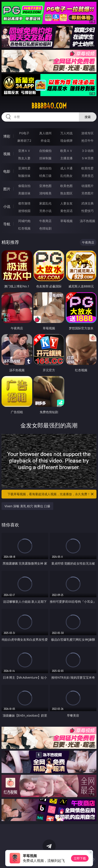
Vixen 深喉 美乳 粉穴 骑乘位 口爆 (27, 506)
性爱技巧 (87, 211)
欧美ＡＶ (66, 151)
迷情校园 (24, 211)
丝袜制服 (45, 158)
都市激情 (24, 203)
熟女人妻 (24, 158)
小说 (7, 206)
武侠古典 (87, 203)
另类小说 (45, 211)
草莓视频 (66, 221)
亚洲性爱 (24, 168)
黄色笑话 (66, 211)
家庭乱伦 (45, 203)
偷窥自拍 (24, 186)
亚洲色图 (45, 186)
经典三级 (45, 176)
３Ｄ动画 (87, 151)
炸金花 (45, 141)
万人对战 (66, 133)
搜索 (88, 117)
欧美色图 (66, 186)
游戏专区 (87, 133)
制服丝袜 (24, 176)
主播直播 (66, 158)
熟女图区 (66, 193)
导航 (7, 224)
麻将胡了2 (24, 141)
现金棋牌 (66, 141)
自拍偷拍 (45, 151)
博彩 (7, 136)
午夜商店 (45, 221)
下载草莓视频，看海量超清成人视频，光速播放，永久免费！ (51, 494)
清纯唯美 (45, 193)
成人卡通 (66, 168)
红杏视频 (24, 228)
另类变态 (87, 176)
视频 (7, 154)
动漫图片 (87, 186)
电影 (7, 171)
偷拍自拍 (45, 168)
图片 (7, 189)
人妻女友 (66, 203)
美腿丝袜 (24, 193)
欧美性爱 (87, 168)
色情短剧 (45, 228)
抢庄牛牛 (87, 141)
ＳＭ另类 (87, 158)
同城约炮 (24, 221)
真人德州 (45, 133)
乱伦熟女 (66, 176)
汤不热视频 (87, 221)
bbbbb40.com (49, 106)
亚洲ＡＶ (24, 151)
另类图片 (87, 193)
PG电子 (24, 133)
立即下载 (80, 858)
